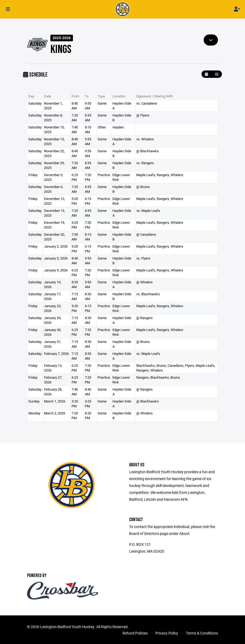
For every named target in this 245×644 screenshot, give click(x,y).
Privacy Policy (167, 633)
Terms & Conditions (202, 633)
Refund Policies (135, 633)
